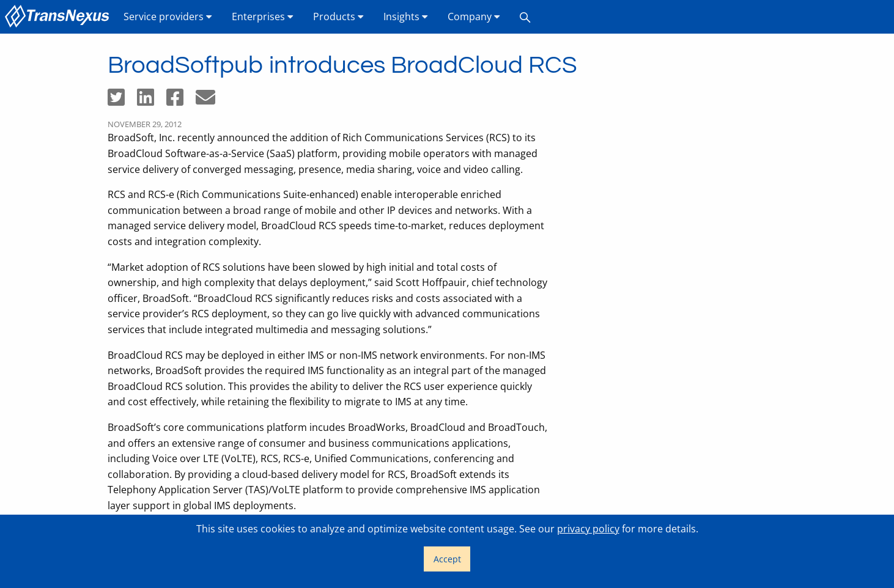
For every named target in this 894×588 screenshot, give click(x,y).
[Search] (525, 17)
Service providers (168, 17)
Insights (406, 17)
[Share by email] (210, 101)
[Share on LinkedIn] (152, 101)
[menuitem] (59, 17)
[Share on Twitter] (122, 101)
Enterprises (263, 17)
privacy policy (588, 529)
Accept (447, 559)
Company (474, 17)
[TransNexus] (59, 17)
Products (338, 17)
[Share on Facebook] (181, 101)
